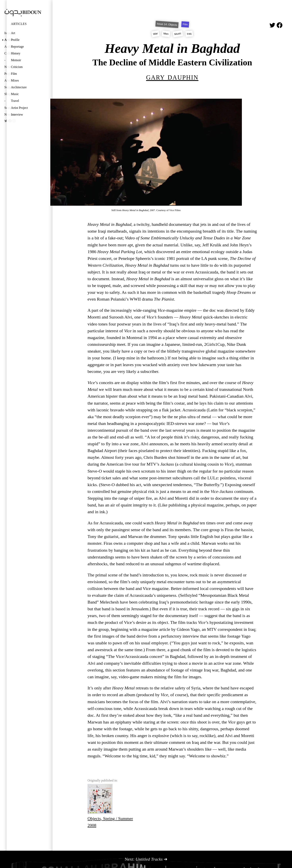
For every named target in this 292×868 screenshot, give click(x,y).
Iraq (189, 34)
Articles (19, 24)
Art (13, 33)
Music (15, 94)
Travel (15, 101)
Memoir (16, 60)
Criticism (17, 67)
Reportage (17, 47)
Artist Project (19, 108)
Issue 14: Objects (167, 24)
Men (166, 34)
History (16, 53)
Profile (15, 40)
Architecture (19, 87)
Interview (17, 115)
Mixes (15, 80)
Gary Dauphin (172, 77)
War (155, 34)
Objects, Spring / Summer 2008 (110, 806)
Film (14, 74)
